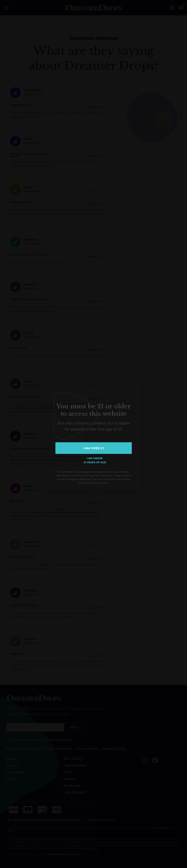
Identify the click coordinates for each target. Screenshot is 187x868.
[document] (93, 434)
